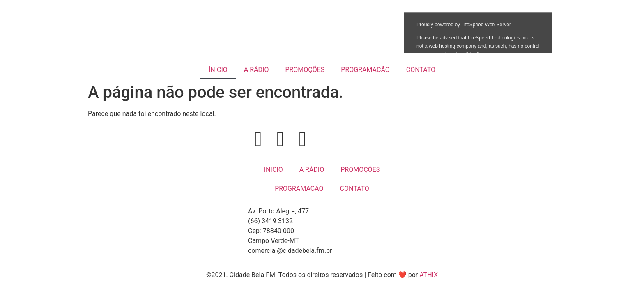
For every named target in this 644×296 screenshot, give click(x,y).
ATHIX (429, 275)
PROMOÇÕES (305, 70)
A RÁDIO (256, 70)
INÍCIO (274, 170)
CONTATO (421, 70)
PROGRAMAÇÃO (365, 70)
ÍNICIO (218, 70)
